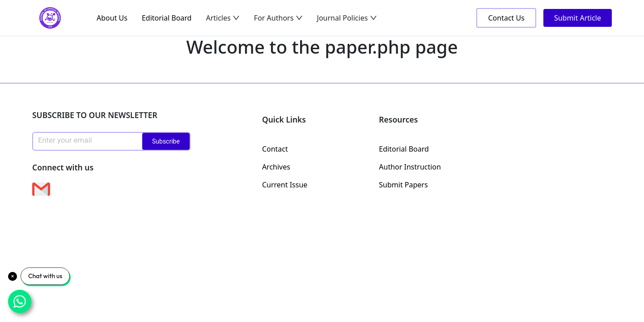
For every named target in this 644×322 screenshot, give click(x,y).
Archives (276, 167)
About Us (112, 18)
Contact (275, 149)
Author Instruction (410, 167)
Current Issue (285, 185)
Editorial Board (167, 18)
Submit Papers (403, 185)
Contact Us (506, 18)
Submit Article (578, 18)
